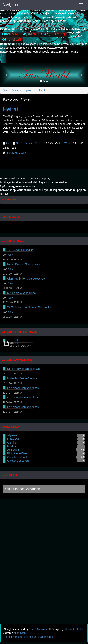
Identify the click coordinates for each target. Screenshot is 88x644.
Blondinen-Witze (17, 453)
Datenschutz (47, 637)
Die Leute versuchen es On (23, 369)
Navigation (11, 5)
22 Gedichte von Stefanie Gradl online (30, 307)
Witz (23, 153)
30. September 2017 (28, 143)
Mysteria (12, 446)
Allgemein (13, 435)
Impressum (31, 637)
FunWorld (13, 439)
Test (17, 340)
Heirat (41, 90)
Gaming (12, 443)
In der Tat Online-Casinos (22, 378)
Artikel (16, 90)
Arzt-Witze (65, 143)
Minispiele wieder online (21, 293)
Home (7, 637)
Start (6, 90)
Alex (8, 143)
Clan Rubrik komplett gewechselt (27, 279)
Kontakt (17, 637)
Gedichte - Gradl (17, 457)
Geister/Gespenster (19, 461)
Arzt (17, 153)
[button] (7, 75)
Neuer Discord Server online (24, 264)
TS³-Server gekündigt (20, 250)
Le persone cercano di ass (23, 388)
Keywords (29, 90)
